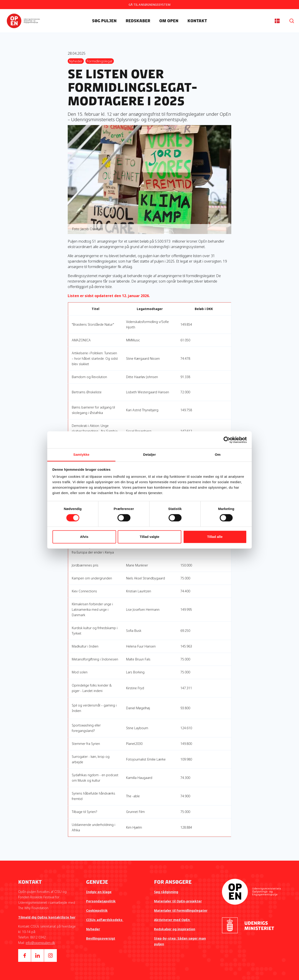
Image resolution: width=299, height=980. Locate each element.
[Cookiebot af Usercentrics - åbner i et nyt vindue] (227, 440)
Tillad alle (215, 537)
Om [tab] (218, 454)
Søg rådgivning (166, 892)
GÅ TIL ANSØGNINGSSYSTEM (149, 5)
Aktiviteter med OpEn (172, 920)
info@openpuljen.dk (40, 943)
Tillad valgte (149, 537)
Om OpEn (169, 21)
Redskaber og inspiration (175, 929)
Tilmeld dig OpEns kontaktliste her (47, 917)
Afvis (84, 537)
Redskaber (138, 21)
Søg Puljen (104, 21)
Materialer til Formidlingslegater (181, 910)
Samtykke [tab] (81, 454)
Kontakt (197, 21)
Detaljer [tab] (149, 454)
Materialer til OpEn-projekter (178, 901)
